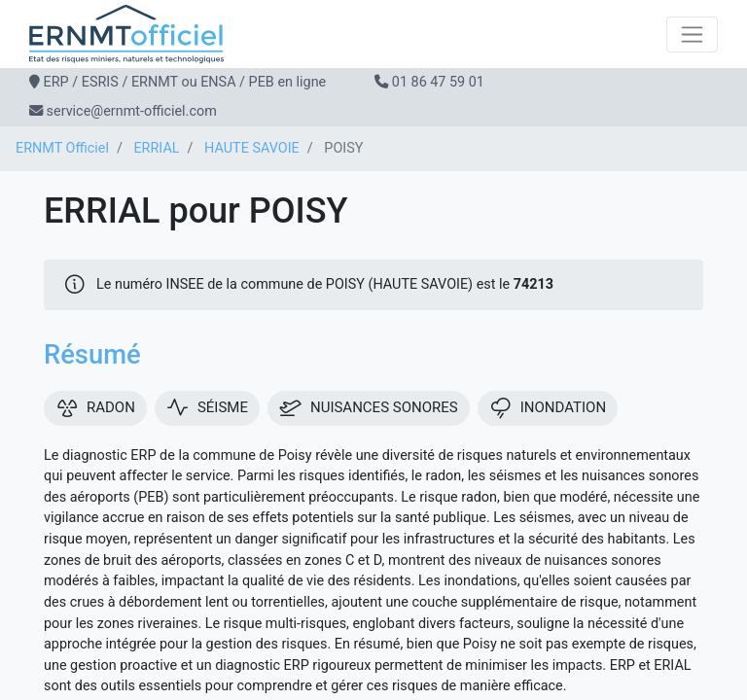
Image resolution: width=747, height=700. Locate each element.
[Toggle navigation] (692, 35)
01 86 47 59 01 (438, 82)
